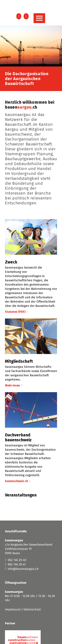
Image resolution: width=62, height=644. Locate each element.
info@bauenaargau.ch (22, 569)
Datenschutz (32, 609)
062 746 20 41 (15, 564)
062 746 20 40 (16, 560)
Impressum (13, 609)
